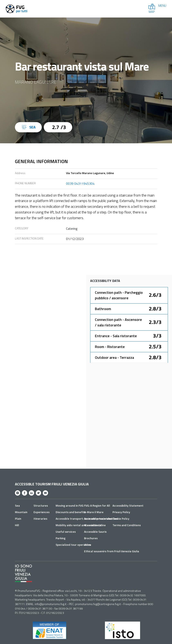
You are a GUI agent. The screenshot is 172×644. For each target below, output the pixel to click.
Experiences (42, 512)
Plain (18, 519)
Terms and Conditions (127, 525)
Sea (17, 505)
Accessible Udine (95, 525)
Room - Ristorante (110, 347)
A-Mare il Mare (94, 512)
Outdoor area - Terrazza (114, 357)
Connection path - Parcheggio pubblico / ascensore (119, 295)
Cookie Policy (121, 519)
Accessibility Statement (128, 505)
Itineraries (40, 519)
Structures (41, 505)
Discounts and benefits (71, 512)
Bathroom (103, 309)
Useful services (66, 532)
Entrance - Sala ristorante (116, 336)
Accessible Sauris (95, 532)
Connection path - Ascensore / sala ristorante (118, 322)
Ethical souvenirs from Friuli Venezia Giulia (112, 551)
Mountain (21, 512)
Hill (17, 525)
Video (88, 545)
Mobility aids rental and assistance (78, 525)
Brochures (91, 538)
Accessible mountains (98, 519)
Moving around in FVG (70, 505)
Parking (61, 538)
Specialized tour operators (73, 545)
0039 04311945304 (80, 183)
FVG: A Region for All (97, 505)
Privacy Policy (121, 512)
